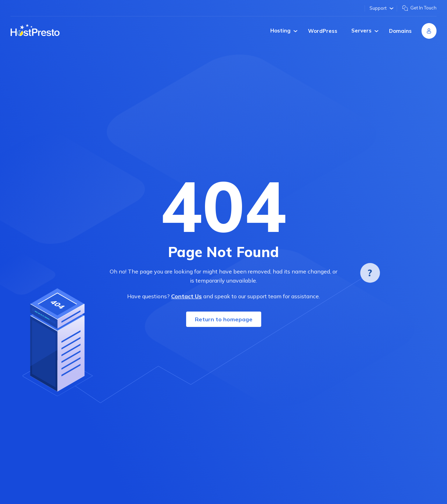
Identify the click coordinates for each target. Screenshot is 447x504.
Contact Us (186, 296)
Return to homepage (224, 319)
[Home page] (35, 30)
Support (382, 8)
